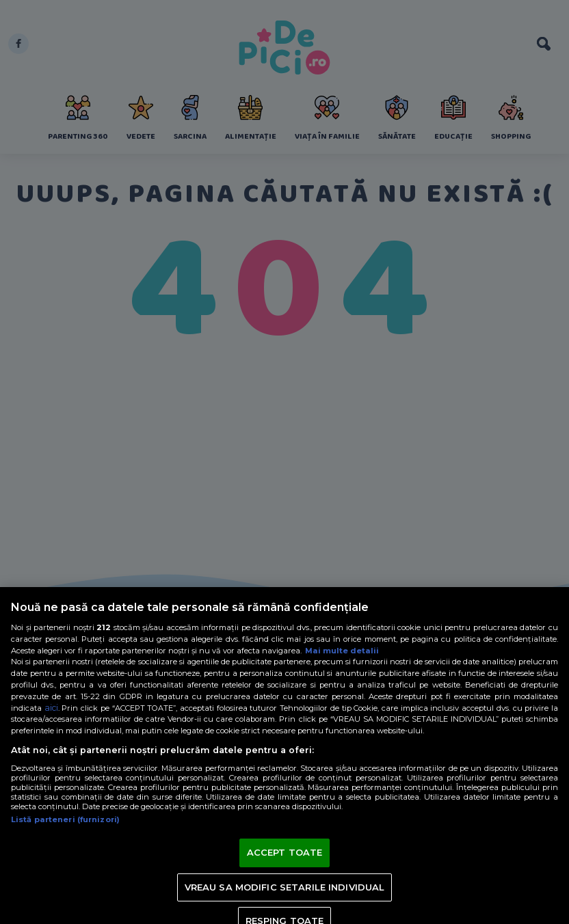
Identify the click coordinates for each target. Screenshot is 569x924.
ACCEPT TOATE (285, 852)
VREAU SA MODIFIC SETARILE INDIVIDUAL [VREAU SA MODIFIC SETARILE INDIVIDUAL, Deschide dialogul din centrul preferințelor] (285, 887)
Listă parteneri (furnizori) (65, 819)
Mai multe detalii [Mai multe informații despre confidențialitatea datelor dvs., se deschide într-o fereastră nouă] (342, 651)
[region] (284, 756)
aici (51, 708)
